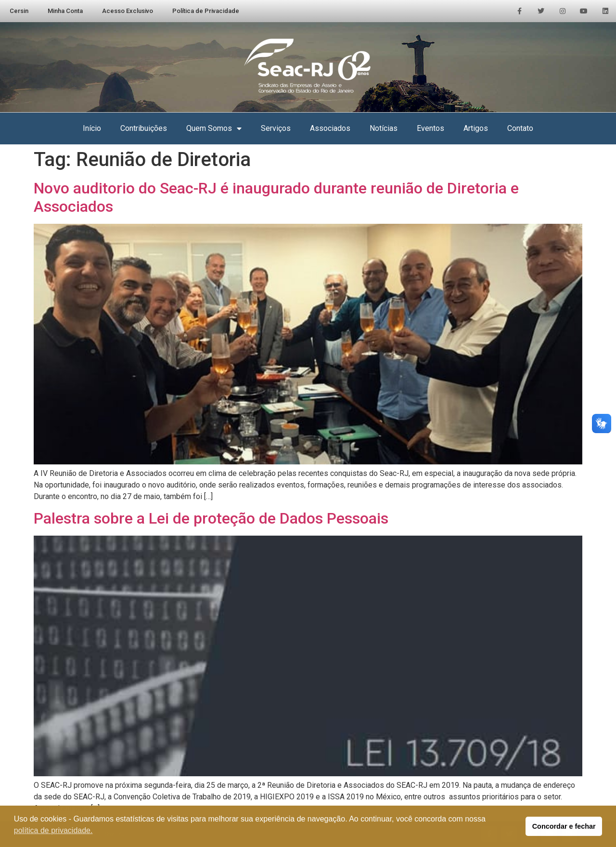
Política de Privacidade (206, 11)
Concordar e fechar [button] (564, 826)
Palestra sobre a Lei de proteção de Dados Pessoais (211, 518)
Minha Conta (65, 11)
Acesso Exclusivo (128, 11)
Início (92, 128)
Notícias (384, 128)
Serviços (276, 128)
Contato (520, 128)
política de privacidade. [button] (53, 830)
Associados (330, 128)
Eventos (430, 128)
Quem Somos (214, 128)
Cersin (19, 11)
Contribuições (144, 128)
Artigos (476, 128)
